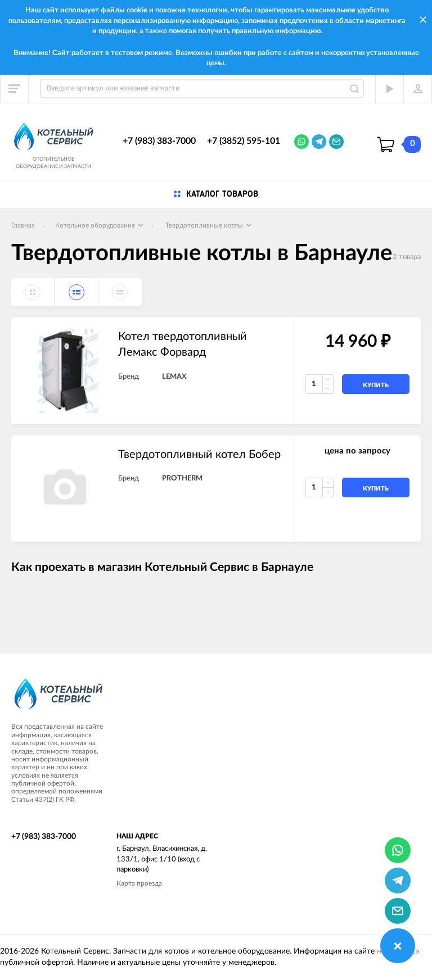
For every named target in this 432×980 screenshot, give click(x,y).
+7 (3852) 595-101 (244, 141)
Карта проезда (139, 883)
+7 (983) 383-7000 (159, 141)
